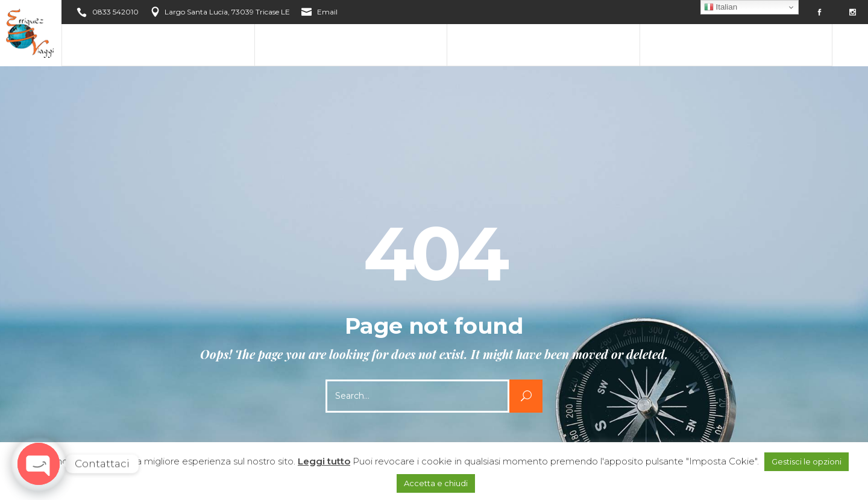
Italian (721, 7)
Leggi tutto (324, 461)
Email (327, 12)
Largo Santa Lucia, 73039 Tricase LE (227, 12)
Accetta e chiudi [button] (436, 483)
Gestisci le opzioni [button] (807, 461)
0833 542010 (115, 12)
